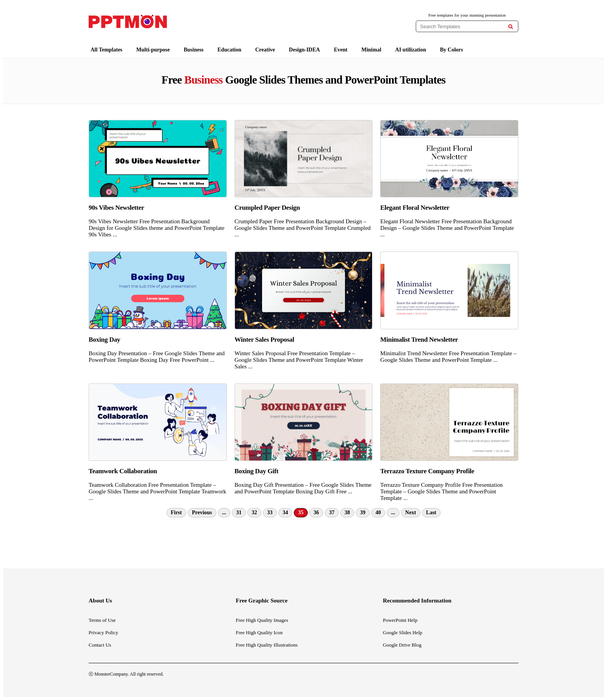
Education (229, 50)
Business (193, 50)
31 (239, 513)
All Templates (106, 50)
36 (316, 513)
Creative (265, 50)
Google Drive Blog (402, 645)
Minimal (371, 50)
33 (270, 513)
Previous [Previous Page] (202, 513)
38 (347, 513)
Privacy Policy (103, 632)
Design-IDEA (304, 50)
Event (340, 50)
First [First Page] (176, 513)
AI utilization (411, 50)
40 (378, 513)
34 (285, 513)
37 (332, 513)
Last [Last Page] (431, 513)
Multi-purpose (153, 50)
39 (363, 513)
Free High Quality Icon (259, 632)
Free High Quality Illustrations (267, 645)
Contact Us (100, 645)
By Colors (452, 50)
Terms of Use (102, 620)
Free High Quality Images (262, 620)
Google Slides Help (403, 632)
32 (254, 513)
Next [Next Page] (411, 513)
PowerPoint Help (400, 620)
